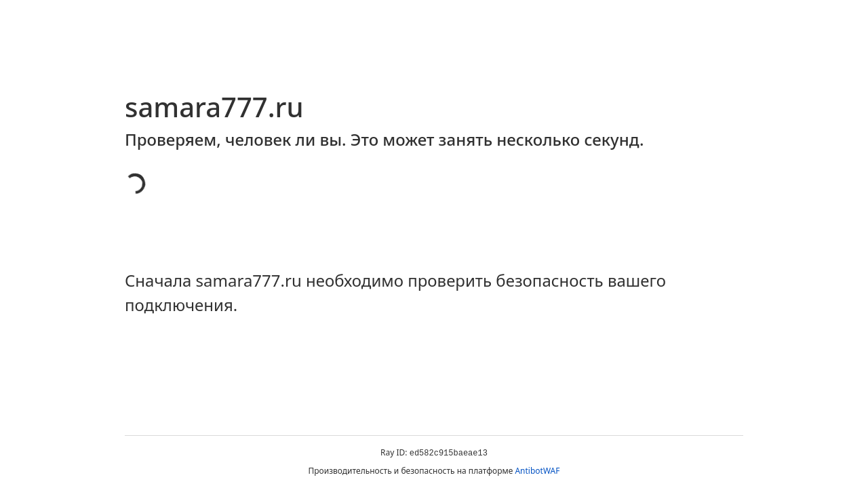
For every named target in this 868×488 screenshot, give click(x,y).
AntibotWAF (537, 471)
